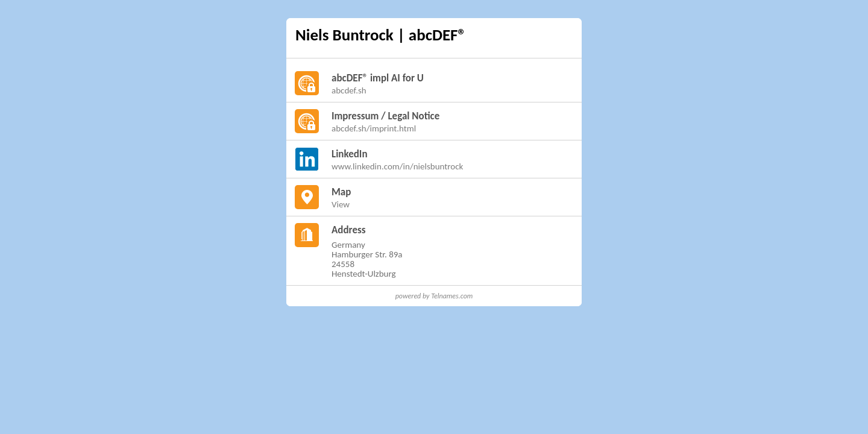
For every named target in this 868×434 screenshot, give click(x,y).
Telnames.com (452, 296)
